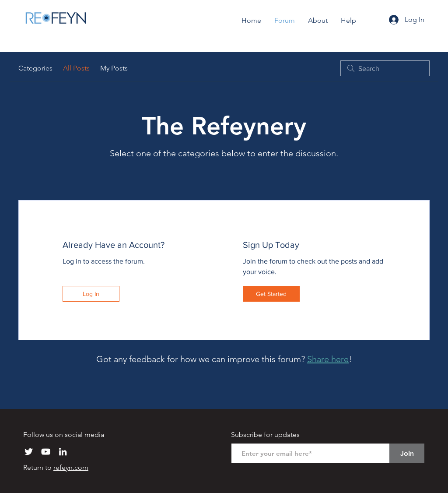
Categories (35, 68)
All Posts (76, 68)
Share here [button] (328, 359)
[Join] (407, 453)
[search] (385, 68)
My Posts (114, 68)
